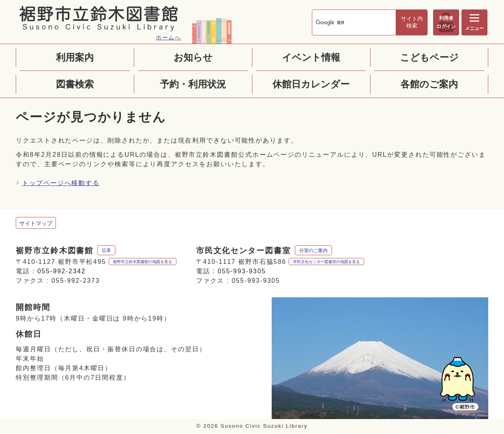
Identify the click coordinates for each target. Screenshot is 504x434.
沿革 (106, 251)
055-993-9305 (242, 272)
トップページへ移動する (61, 183)
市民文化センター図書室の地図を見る (326, 262)
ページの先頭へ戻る (454, 415)
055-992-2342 (62, 272)
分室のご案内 (313, 251)
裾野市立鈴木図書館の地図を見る (143, 262)
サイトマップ (36, 224)
